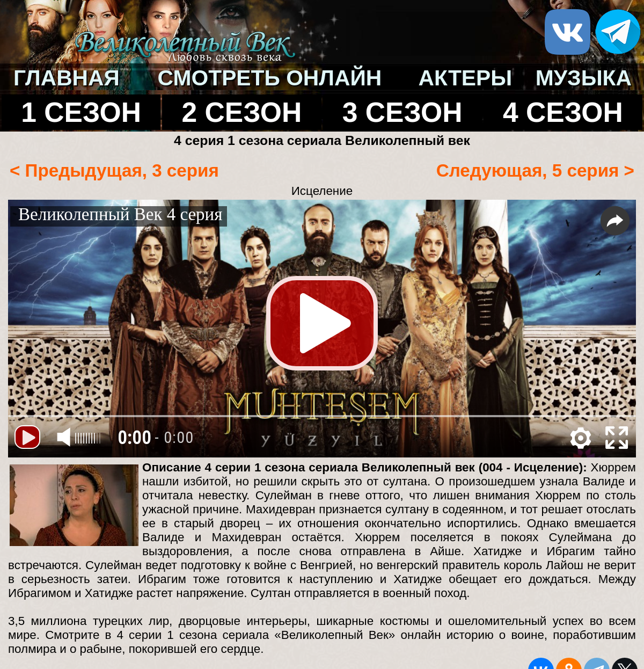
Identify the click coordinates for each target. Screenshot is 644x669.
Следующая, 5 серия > (535, 170)
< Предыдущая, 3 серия (114, 170)
